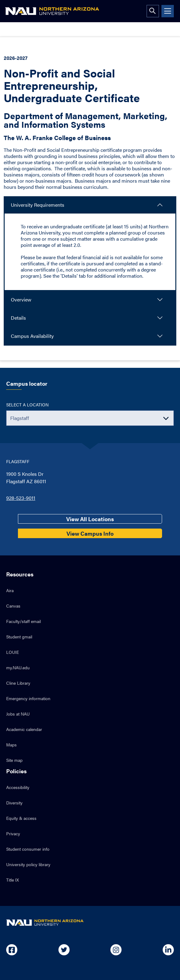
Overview (21, 299)
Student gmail (19, 637)
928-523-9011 (21, 498)
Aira (10, 590)
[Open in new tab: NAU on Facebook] (12, 950)
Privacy (13, 833)
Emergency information (28, 698)
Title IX (13, 880)
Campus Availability (32, 336)
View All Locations (90, 519)
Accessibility (18, 787)
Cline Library (18, 683)
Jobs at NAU (18, 714)
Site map (14, 760)
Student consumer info (28, 849)
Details (18, 318)
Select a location (27, 405)
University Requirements (38, 205)
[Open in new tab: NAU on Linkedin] (168, 950)
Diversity (14, 803)
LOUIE (13, 652)
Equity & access (21, 818)
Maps (11, 745)
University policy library (28, 864)
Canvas (13, 606)
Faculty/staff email (24, 621)
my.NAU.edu (18, 667)
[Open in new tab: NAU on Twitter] (64, 950)
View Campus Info (90, 533)
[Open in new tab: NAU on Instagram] (116, 950)
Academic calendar (24, 729)
